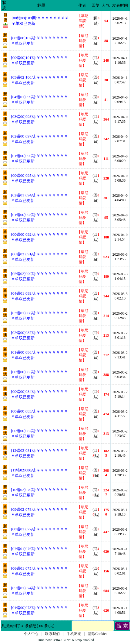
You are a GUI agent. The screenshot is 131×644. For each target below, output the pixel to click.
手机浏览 (74, 634)
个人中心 (31, 634)
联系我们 (52, 634)
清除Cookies (97, 634)
